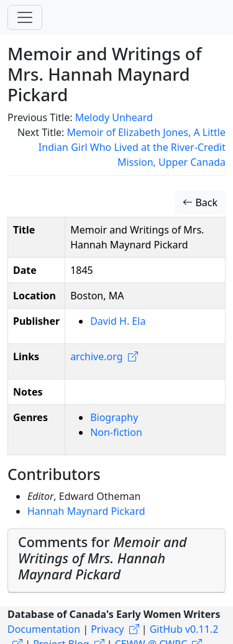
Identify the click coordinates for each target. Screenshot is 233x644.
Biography (114, 417)
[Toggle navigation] (25, 17)
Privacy (107, 629)
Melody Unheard (114, 117)
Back (200, 202)
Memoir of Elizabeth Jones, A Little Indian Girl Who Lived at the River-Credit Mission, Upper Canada (132, 147)
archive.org (96, 356)
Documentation (44, 629)
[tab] (116, 561)
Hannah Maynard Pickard (86, 511)
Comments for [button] (103, 558)
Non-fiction (116, 432)
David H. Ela (118, 321)
